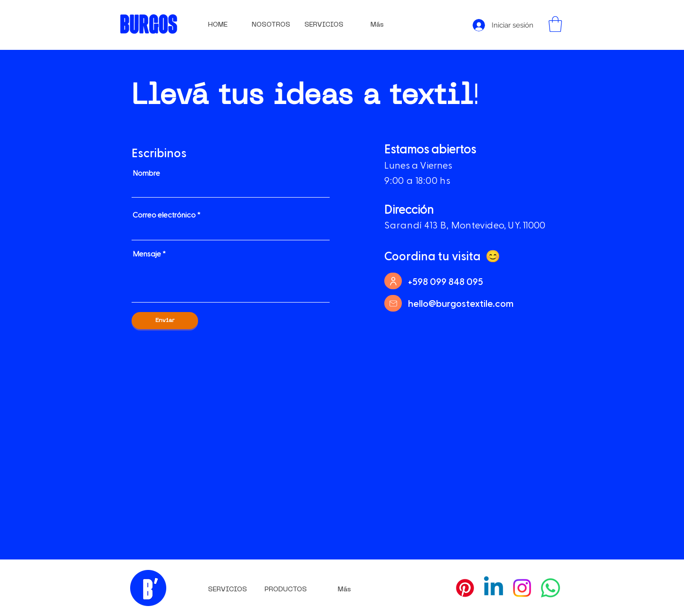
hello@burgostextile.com (461, 303)
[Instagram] (522, 588)
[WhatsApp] (551, 588)
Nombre (146, 173)
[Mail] (393, 303)
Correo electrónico (164, 215)
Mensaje (147, 254)
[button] (555, 24)
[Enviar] (165, 321)
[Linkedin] (494, 588)
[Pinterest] (465, 588)
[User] (393, 281)
